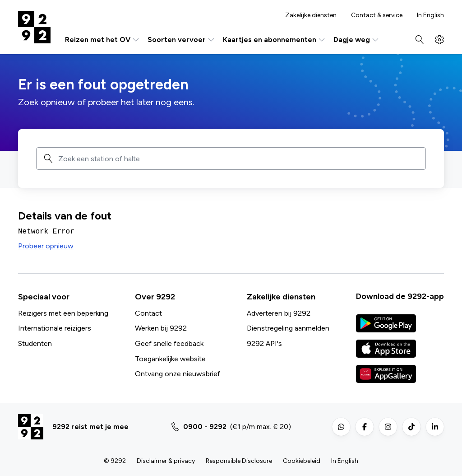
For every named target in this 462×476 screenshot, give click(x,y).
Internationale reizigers (55, 328)
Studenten (35, 343)
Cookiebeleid (302, 461)
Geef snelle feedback (169, 343)
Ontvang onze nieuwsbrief (178, 374)
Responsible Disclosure (239, 461)
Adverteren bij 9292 (279, 313)
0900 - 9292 (205, 427)
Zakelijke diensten (311, 15)
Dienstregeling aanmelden (288, 328)
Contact (148, 313)
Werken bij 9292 (161, 328)
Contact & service (377, 15)
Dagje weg (357, 40)
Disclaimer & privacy (166, 461)
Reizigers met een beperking (63, 313)
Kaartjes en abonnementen (275, 40)
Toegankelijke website (170, 359)
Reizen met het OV (103, 40)
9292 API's (264, 343)
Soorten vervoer (182, 40)
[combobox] (239, 159)
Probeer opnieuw (46, 246)
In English (430, 15)
